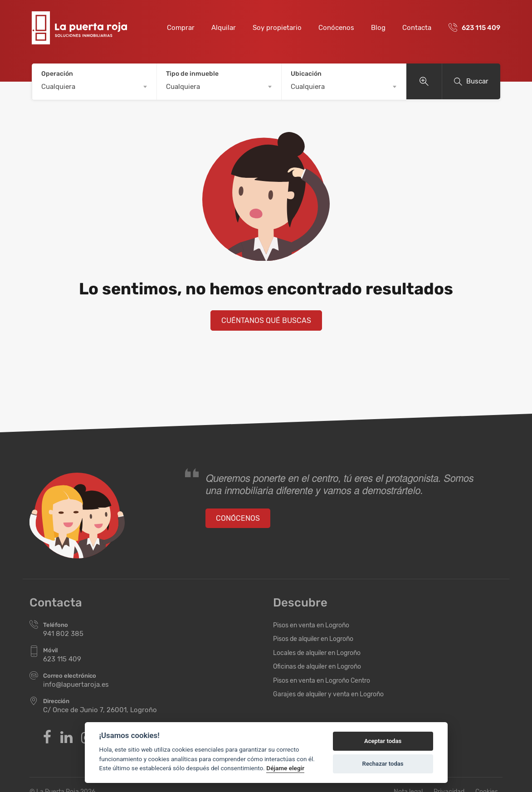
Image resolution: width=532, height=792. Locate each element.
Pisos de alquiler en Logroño (313, 639)
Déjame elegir (285, 768)
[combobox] (94, 87)
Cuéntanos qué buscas (266, 320)
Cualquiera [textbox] (58, 87)
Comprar (181, 28)
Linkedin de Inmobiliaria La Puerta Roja (66, 737)
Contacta (417, 28)
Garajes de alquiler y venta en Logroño (328, 694)
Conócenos (336, 28)
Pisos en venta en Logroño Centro (322, 681)
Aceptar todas (383, 741)
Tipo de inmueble (192, 74)
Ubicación (306, 74)
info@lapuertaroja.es (76, 684)
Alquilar (224, 28)
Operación (57, 74)
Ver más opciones (424, 81)
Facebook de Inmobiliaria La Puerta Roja (47, 737)
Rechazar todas (383, 764)
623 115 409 (481, 28)
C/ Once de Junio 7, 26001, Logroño (100, 710)
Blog (378, 28)
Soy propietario (277, 28)
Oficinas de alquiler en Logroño (317, 667)
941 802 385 (63, 634)
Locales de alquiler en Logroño (317, 653)
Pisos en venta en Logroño (311, 625)
